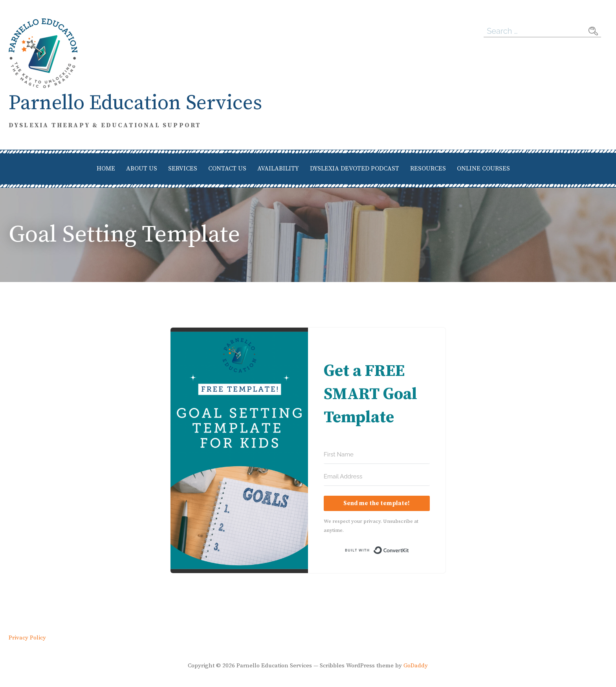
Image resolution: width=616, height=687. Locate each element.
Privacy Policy (27, 638)
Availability (278, 169)
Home (106, 169)
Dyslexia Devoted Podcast (355, 169)
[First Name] (377, 455)
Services (183, 169)
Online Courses (483, 169)
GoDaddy (416, 666)
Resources (428, 169)
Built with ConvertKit (409, 551)
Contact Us (227, 169)
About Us (142, 169)
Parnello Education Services (135, 103)
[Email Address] (377, 477)
